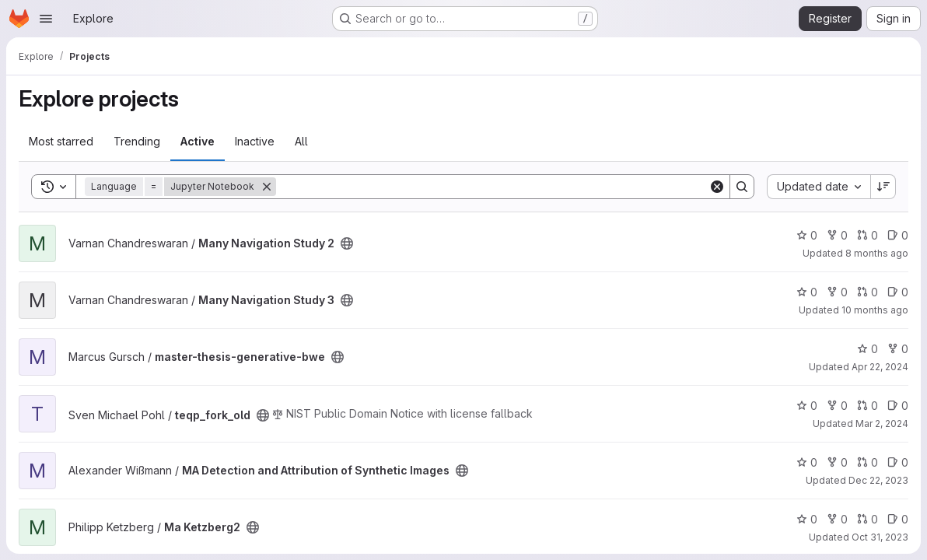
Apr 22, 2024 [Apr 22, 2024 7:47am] (880, 367)
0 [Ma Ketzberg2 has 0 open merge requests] (868, 519)
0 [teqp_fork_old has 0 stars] (807, 406)
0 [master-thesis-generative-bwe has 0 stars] (868, 349)
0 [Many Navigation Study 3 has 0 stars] (807, 292)
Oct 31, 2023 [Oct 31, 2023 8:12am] (880, 537)
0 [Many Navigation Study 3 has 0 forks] (837, 292)
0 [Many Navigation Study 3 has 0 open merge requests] (868, 292)
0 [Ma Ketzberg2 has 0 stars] (807, 519)
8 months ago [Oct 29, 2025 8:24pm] (877, 253)
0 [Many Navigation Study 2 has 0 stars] (807, 235)
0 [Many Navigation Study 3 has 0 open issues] (898, 292)
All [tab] (301, 141)
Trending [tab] (137, 141)
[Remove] (267, 187)
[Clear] (717, 187)
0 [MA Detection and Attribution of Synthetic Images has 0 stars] (807, 462)
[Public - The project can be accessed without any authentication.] (347, 243)
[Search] (492, 187)
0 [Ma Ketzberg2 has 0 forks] (837, 519)
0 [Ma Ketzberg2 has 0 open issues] (898, 519)
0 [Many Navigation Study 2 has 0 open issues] (898, 235)
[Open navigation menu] (46, 19)
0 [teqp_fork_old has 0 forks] (837, 406)
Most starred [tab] (61, 141)
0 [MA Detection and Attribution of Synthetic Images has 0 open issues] (898, 462)
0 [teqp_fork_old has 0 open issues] (898, 406)
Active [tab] (198, 141)
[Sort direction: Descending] (883, 187)
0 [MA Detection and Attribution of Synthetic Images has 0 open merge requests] (868, 462)
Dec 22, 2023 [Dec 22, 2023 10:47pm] (878, 480)
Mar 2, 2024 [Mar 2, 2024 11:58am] (882, 423)
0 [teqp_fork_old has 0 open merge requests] (868, 406)
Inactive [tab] (255, 141)
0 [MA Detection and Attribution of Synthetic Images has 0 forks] (837, 462)
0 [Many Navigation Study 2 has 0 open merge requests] (868, 235)
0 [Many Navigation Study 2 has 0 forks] (837, 235)
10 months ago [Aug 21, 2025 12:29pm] (875, 310)
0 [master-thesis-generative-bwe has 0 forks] (898, 349)
